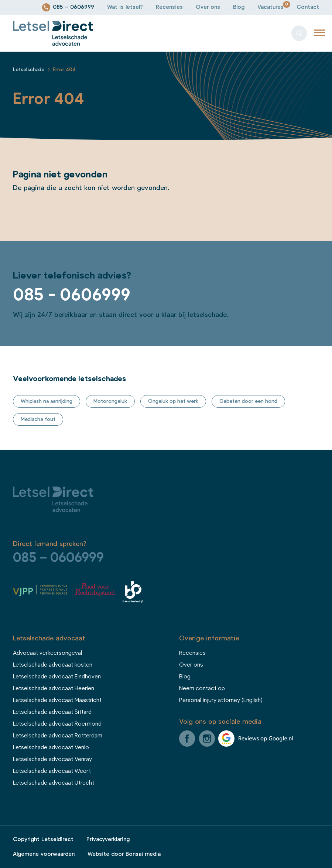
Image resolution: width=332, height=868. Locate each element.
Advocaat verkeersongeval (47, 653)
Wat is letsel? (125, 7)
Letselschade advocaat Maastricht (57, 700)
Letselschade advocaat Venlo (51, 747)
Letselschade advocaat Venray (52, 759)
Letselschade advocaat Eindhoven (57, 677)
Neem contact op (202, 688)
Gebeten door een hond (248, 401)
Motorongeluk (110, 401)
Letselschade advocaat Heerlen (54, 688)
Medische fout (38, 419)
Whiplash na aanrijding (47, 401)
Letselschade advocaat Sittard (52, 712)
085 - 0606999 (72, 295)
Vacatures (271, 7)
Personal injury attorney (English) (221, 700)
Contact (308, 7)
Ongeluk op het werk (173, 401)
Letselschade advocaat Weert (52, 771)
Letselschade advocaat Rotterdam (58, 736)
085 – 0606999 (73, 7)
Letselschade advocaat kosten (53, 665)
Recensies (169, 7)
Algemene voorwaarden (44, 854)
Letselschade (29, 70)
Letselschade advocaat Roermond (57, 724)
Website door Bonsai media (124, 854)
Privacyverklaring (108, 839)
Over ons (208, 7)
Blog (239, 7)
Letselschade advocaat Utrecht (54, 783)
